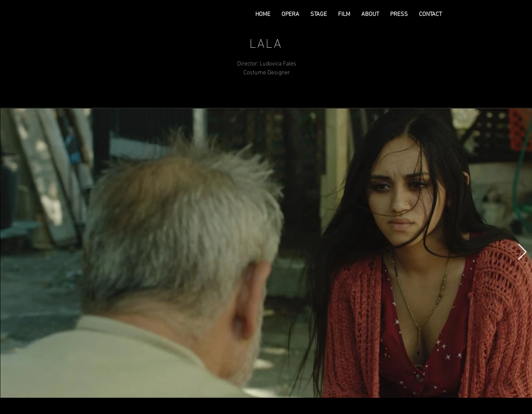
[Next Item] (522, 252)
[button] (290, 14)
